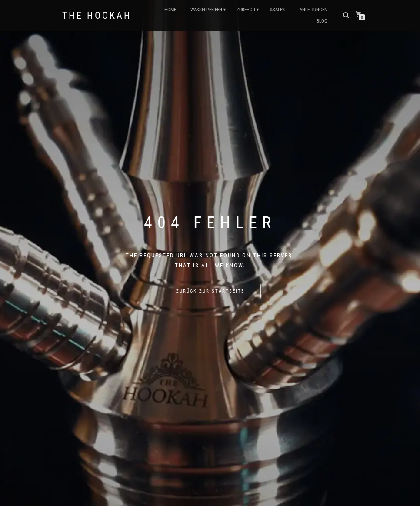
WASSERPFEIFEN (206, 10)
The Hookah (97, 16)
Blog (322, 21)
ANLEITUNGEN (313, 10)
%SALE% (277, 10)
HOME (170, 10)
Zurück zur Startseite (210, 291)
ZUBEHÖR (246, 10)
